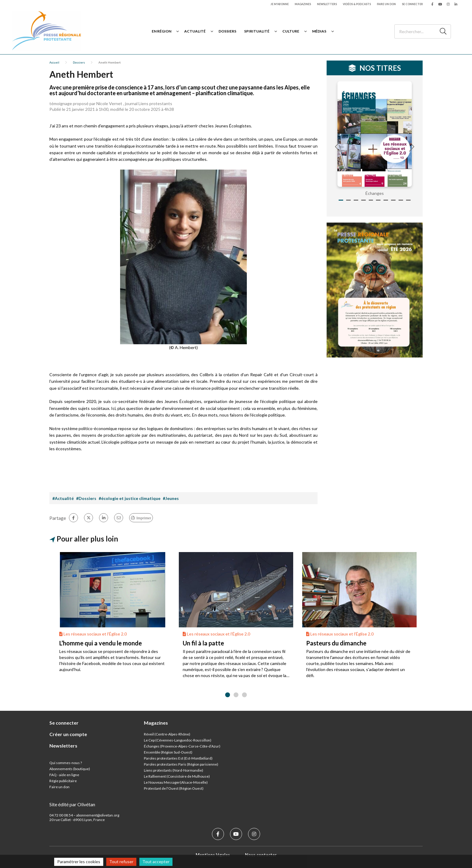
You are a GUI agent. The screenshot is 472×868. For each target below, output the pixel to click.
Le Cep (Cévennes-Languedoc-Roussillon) (178, 740)
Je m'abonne (280, 4)
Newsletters (327, 4)
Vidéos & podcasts (357, 4)
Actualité (195, 31)
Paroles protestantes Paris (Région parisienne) (181, 764)
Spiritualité (257, 31)
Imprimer (144, 518)
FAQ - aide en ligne (64, 775)
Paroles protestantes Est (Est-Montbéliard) (178, 758)
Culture (291, 31)
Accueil (54, 62)
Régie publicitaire (63, 781)
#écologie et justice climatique (130, 498)
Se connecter (412, 4)
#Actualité (63, 498)
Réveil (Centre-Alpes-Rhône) (167, 734)
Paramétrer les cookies (79, 862)
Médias (319, 31)
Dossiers (227, 31)
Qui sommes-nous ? (66, 763)
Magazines (303, 4)
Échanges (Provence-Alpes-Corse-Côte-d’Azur (182, 746)
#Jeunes (171, 498)
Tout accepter (156, 862)
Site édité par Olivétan (72, 804)
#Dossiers (86, 498)
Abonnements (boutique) (70, 769)
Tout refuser (121, 862)
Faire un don (386, 4)
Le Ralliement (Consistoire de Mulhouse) (177, 776)
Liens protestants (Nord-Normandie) (174, 770)
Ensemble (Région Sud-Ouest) (168, 752)
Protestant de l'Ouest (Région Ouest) (174, 788)
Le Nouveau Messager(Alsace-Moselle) (176, 782)
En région (161, 31)
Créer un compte (68, 734)
